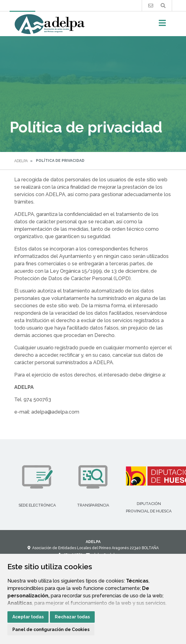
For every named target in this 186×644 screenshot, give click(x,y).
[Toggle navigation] (162, 25)
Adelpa (21, 161)
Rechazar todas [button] (72, 617)
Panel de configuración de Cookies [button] (51, 629)
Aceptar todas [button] (28, 617)
